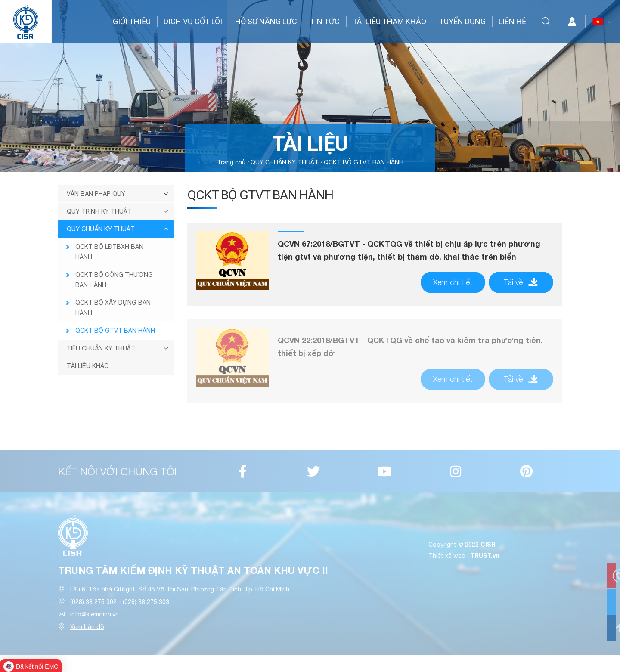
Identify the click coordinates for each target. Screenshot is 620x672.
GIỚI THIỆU (132, 21)
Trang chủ (231, 162)
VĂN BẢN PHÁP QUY (96, 194)
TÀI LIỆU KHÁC (88, 366)
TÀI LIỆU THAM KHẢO (389, 21)
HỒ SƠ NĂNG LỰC (266, 21)
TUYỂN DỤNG (462, 21)
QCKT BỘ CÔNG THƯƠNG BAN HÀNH (114, 280)
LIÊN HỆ (512, 21)
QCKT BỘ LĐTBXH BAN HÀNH (109, 252)
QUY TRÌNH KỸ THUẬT (99, 211)
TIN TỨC (325, 21)
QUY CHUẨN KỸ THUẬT (285, 162)
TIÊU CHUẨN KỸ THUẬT (101, 348)
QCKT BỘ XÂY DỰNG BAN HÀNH (113, 308)
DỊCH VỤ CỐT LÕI (193, 21)
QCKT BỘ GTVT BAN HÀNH (364, 162)
